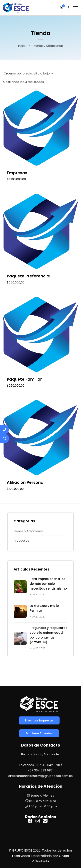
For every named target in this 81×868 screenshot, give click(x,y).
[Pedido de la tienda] (28, 74)
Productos (21, 540)
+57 (40, 770)
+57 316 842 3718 (48, 765)
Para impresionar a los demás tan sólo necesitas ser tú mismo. (49, 584)
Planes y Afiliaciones (29, 531)
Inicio (22, 46)
